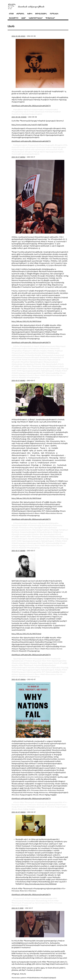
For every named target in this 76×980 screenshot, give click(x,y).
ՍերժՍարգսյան (19, 373)
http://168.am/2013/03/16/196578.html (26, 321)
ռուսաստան (52, 149)
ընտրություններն (20, 523)
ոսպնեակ (54, 14)
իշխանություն (54, 360)
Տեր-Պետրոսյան (35, 366)
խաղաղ (43, 360)
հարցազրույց (34, 377)
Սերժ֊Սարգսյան (33, 896)
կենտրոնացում (19, 355)
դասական (34, 360)
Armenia (41, 803)
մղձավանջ (17, 364)
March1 (16, 377)
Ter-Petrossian (57, 901)
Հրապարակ (48, 355)
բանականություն (45, 147)
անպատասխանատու (22, 528)
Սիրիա (52, 351)
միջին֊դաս (58, 530)
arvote (60, 375)
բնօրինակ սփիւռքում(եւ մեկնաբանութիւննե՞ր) (31, 106)
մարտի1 (23, 377)
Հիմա (17, 346)
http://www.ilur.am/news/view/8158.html (41, 882)
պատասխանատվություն (35, 353)
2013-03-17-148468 (18, 549)
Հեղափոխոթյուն (21, 521)
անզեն (16, 526)
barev (38, 375)
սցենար (59, 351)
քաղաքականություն (55, 152)
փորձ (25, 360)
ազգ (15, 805)
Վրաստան (55, 348)
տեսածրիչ (14, 18)
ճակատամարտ (51, 362)
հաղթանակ (29, 364)
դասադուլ (58, 523)
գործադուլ (47, 523)
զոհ (14, 360)
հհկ (66, 145)
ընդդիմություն (37, 362)
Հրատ (15, 375)
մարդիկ (31, 355)
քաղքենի (39, 526)
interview (24, 803)
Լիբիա (44, 351)
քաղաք (26, 114)
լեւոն (27, 112)
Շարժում (25, 362)
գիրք (26, 807)
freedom (51, 805)
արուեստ (17, 114)
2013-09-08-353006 (19, 117)
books (15, 807)
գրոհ (37, 346)
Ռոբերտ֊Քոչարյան (33, 659)
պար (63, 346)
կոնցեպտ (64, 528)
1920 (55, 896)
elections (33, 803)
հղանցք (65, 369)
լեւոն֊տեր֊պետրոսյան (36, 149)
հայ (32, 526)
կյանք (22, 375)
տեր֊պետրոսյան (38, 112)
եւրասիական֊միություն (23, 152)
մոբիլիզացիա (53, 353)
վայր (23, 18)
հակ (42, 145)
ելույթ (37, 152)
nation (64, 803)
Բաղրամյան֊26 (27, 346)
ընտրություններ (34, 373)
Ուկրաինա (17, 351)
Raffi (43, 375)
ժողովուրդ (44, 348)
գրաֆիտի (19, 109)
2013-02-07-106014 (19, 677)
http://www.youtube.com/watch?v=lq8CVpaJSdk (30, 125)
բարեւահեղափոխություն (40, 369)
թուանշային (41, 14)
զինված (42, 521)
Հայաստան (18, 353)
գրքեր (33, 807)
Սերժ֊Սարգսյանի (53, 657)
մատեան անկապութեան (31, 6)
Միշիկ (59, 371)
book (21, 807)
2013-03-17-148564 (18, 157)
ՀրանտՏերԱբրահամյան (53, 366)
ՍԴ (44, 373)
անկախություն (21, 145)
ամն (61, 149)
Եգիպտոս (28, 351)
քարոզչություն (60, 147)
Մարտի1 (16, 362)
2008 (19, 360)
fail (59, 803)
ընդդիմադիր (18, 659)
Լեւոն (61, 364)
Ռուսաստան (18, 899)
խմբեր (38, 355)
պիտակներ (50, 18)
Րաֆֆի (16, 366)
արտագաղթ (47, 896)
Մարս (63, 373)
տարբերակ (18, 357)
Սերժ (65, 371)
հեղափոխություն (20, 369)
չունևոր (16, 530)
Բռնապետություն (20, 348)
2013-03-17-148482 (18, 380)
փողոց (49, 112)
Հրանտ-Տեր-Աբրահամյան (46, 364)
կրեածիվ (56, 369)
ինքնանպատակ (48, 346)
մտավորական (51, 526)
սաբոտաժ (60, 355)
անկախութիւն (52, 109)
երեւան (28, 109)
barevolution (51, 375)
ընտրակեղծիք (53, 373)
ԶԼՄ (45, 659)
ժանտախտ (30, 899)
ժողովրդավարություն (37, 805)
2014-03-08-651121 (18, 36)
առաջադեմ (26, 532)
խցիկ (30, 14)
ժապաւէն (20, 14)
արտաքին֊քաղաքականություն (26, 154)
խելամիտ (45, 357)
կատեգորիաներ (36, 18)
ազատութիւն (38, 109)
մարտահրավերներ (21, 661)
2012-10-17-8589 (18, 906)
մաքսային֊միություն (54, 145)
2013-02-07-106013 (19, 810)
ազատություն (36, 114)
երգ (58, 346)
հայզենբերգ (18, 112)
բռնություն (34, 348)
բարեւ (24, 366)
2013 (14, 371)
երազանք (38, 528)
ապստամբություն (32, 357)
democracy (22, 805)
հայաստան (34, 145)
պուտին (16, 147)
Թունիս (37, 351)
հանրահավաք (35, 523)
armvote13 (30, 375)
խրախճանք (42, 899)
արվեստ (57, 112)
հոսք (11, 14)
